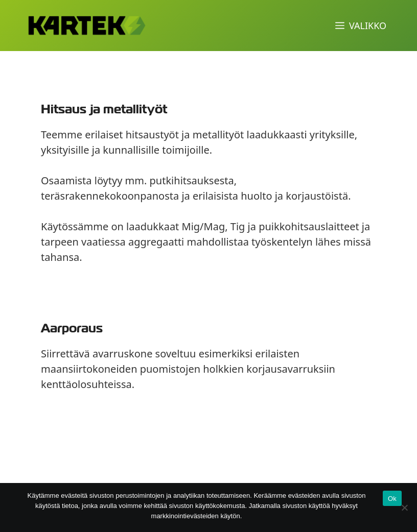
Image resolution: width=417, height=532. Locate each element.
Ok (392, 499)
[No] (404, 507)
